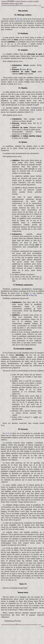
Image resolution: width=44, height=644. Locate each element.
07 (15, 5)
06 (14, 5)
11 (22, 5)
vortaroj (18, 1)
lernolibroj (11, 1)
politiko (12, 3)
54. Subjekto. (23, 50)
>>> (40, 5)
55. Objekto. (23, 88)
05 (12, 5)
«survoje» (30, 1)
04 (11, 5)
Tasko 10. (23, 584)
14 (27, 5)
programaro (5, 3)
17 (32, 5)
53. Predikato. (23, 33)
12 (23, 5)
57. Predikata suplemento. (23, 285)
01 (6, 5)
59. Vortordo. (23, 429)
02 (7, 5)
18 (33, 5)
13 (25, 5)
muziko (36, 1)
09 (19, 5)
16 (30, 5)
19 (35, 5)
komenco (4, 1)
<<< (2, 5)
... (38, 5)
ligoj (21, 3)
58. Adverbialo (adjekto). (23, 349)
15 (28, 5)
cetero (17, 3)
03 (9, 5)
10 (20, 5)
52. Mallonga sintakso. (23, 15)
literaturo (24, 1)
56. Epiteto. (23, 142)
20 (36, 5)
